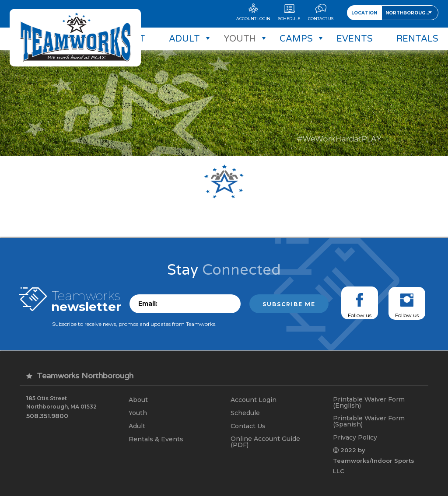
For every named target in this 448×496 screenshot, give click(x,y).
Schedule (245, 413)
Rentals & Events (156, 439)
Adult (137, 426)
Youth (138, 413)
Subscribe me (289, 304)
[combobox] (410, 13)
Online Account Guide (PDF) (265, 442)
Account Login (254, 400)
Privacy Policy (355, 437)
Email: (148, 304)
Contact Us (248, 426)
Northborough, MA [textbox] (412, 13)
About (138, 400)
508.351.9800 (47, 416)
